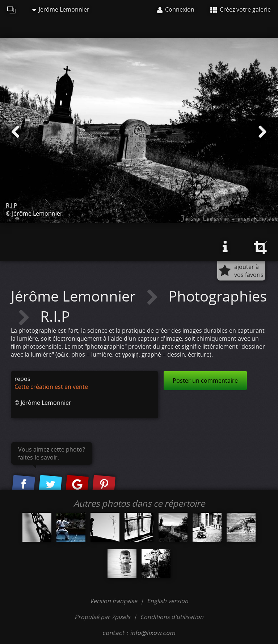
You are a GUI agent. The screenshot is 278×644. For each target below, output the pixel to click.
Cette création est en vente (51, 387)
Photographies (218, 296)
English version (168, 601)
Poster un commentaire (205, 381)
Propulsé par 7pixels (102, 617)
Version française (114, 601)
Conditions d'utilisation (172, 617)
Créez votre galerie (241, 9)
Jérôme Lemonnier (61, 9)
